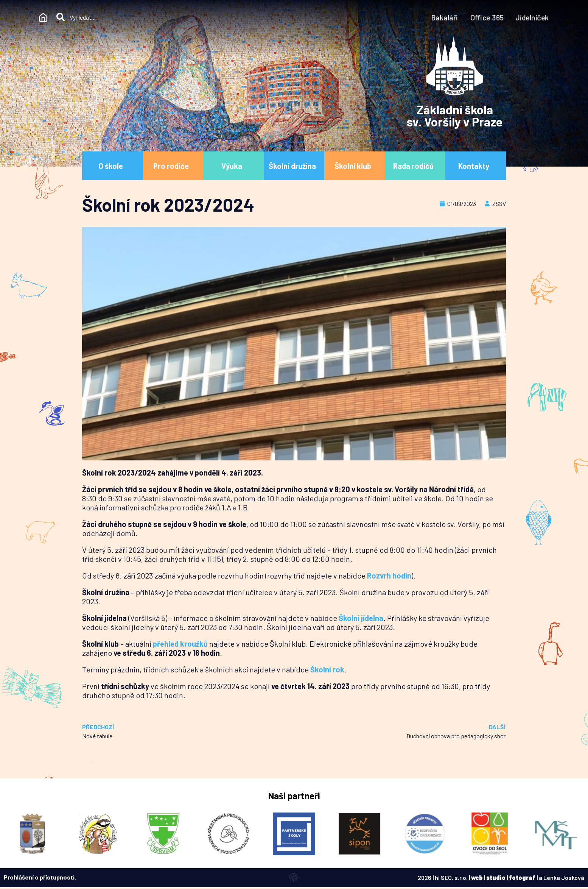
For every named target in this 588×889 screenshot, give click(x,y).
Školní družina (294, 166)
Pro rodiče (173, 166)
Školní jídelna (361, 618)
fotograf (522, 877)
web (477, 877)
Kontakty (476, 166)
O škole (113, 166)
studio (496, 877)
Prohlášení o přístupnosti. (40, 877)
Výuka (234, 166)
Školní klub (355, 166)
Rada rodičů (415, 166)
